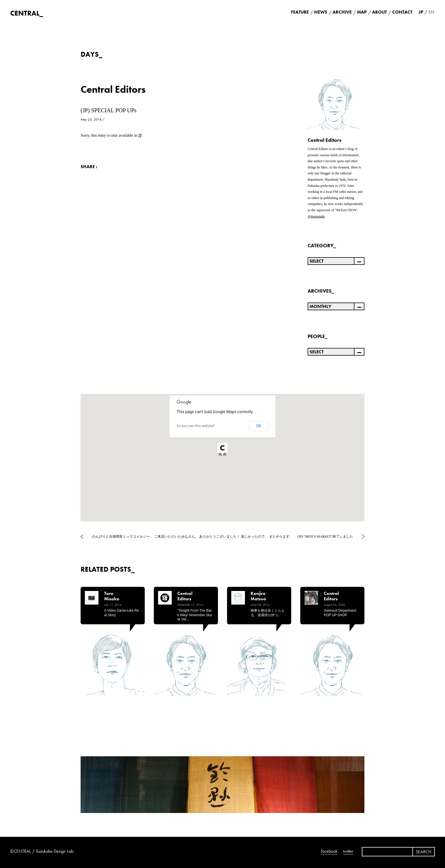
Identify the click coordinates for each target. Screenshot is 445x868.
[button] (222, 450)
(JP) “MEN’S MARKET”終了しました (325, 537)
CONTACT (402, 12)
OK (259, 426)
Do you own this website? (196, 426)
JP (140, 135)
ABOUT (379, 12)
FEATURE (300, 12)
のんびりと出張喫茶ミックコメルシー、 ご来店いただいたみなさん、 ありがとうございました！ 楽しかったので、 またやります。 (192, 537)
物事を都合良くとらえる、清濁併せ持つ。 (268, 613)
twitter (348, 851)
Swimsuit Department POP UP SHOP (340, 613)
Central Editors (113, 89)
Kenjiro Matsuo (258, 596)
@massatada (316, 216)
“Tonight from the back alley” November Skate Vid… (195, 615)
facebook (329, 851)
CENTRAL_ (27, 13)
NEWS (321, 12)
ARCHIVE (342, 12)
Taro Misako (112, 596)
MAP (362, 12)
